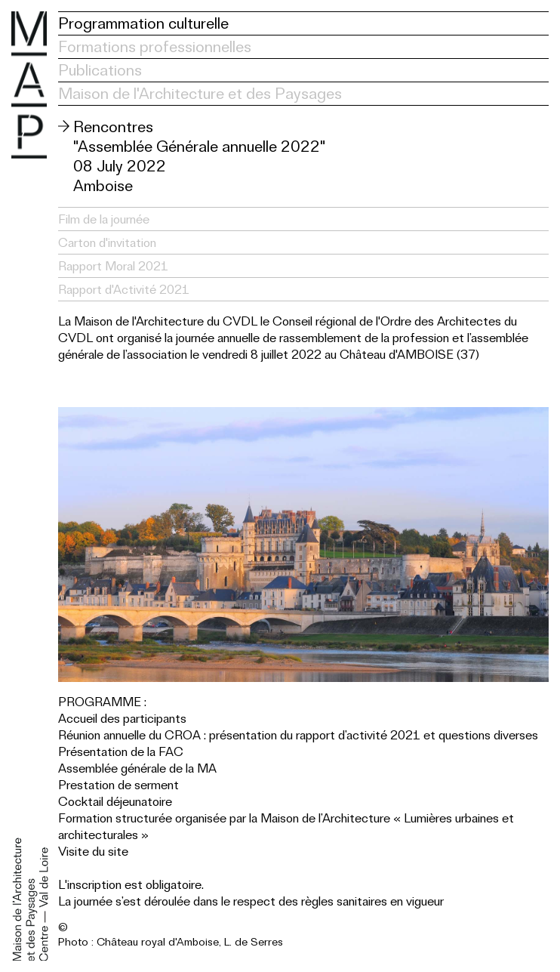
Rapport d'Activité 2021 (124, 289)
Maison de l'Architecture (29, 85)
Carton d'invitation (107, 242)
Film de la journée (104, 219)
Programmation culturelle (143, 23)
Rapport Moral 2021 (113, 266)
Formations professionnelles (155, 46)
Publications (100, 70)
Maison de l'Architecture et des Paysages (200, 93)
